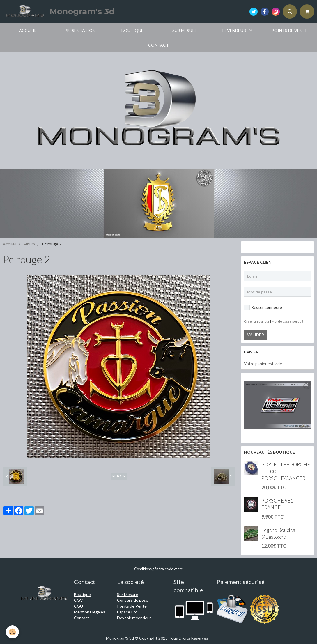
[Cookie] (12, 632)
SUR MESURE (185, 30)
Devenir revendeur (134, 618)
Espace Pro (127, 612)
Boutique (82, 594)
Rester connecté (263, 307)
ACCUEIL (28, 30)
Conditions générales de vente (158, 569)
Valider (256, 335)
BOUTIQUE (132, 30)
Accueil (10, 244)
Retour (119, 476)
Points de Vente (132, 606)
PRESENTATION (80, 30)
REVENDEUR (234, 30)
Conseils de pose (133, 600)
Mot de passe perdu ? (287, 321)
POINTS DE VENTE (290, 30)
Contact (82, 618)
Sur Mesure (127, 594)
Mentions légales (90, 612)
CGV (78, 600)
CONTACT (158, 45)
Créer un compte (257, 321)
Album (29, 244)
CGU (78, 606)
